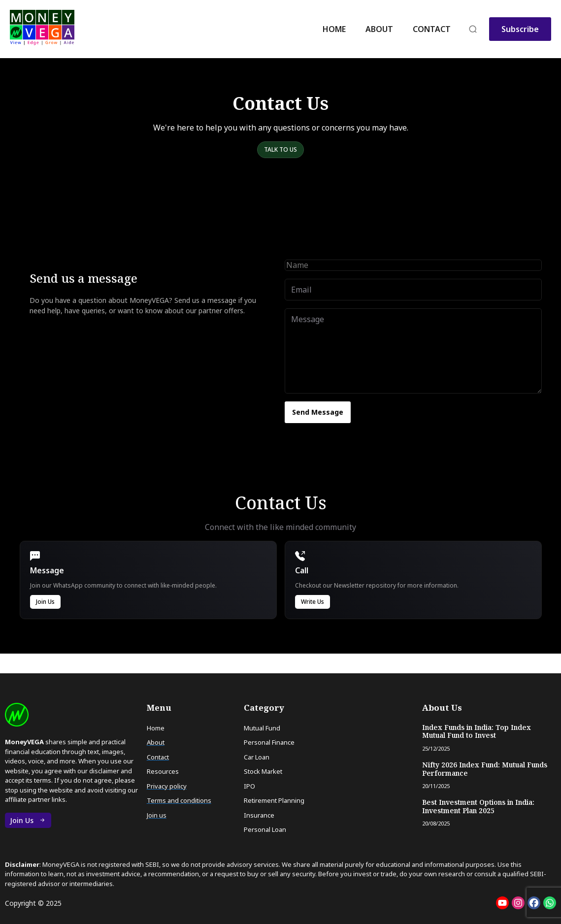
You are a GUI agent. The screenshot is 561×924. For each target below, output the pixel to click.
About (379, 29)
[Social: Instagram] (518, 903)
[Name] (413, 265)
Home (334, 29)
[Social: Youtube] (502, 903)
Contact (432, 29)
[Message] (413, 351)
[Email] (413, 290)
